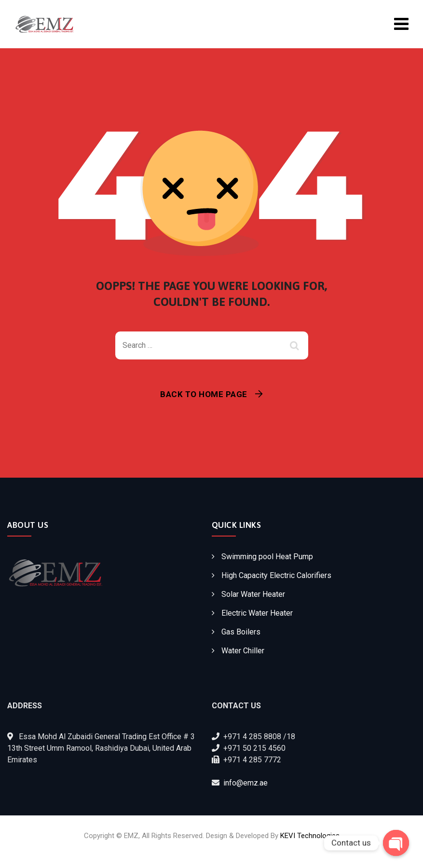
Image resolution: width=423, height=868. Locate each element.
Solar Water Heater (253, 594)
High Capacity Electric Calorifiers (276, 575)
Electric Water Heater (257, 613)
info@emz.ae (246, 783)
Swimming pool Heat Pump (267, 557)
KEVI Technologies (310, 836)
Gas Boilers (241, 632)
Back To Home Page (204, 394)
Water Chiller (243, 651)
